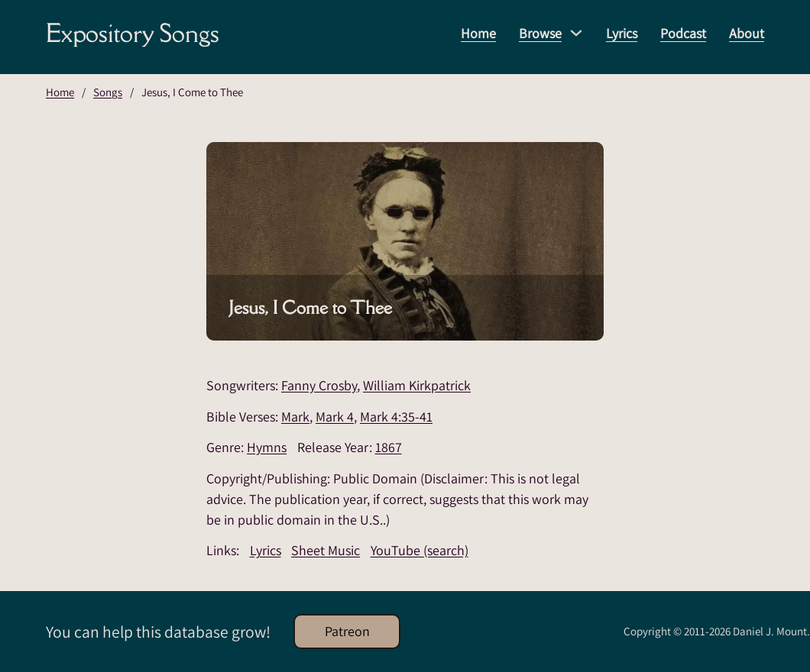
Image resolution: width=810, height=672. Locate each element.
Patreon (347, 631)
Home (478, 33)
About (747, 33)
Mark (295, 417)
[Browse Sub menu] (576, 33)
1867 (389, 447)
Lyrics (622, 33)
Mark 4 (335, 417)
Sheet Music (326, 550)
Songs (108, 92)
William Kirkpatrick (417, 385)
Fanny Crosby (319, 385)
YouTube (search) (420, 550)
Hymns (267, 447)
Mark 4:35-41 (396, 417)
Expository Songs (133, 33)
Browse (540, 33)
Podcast (683, 33)
